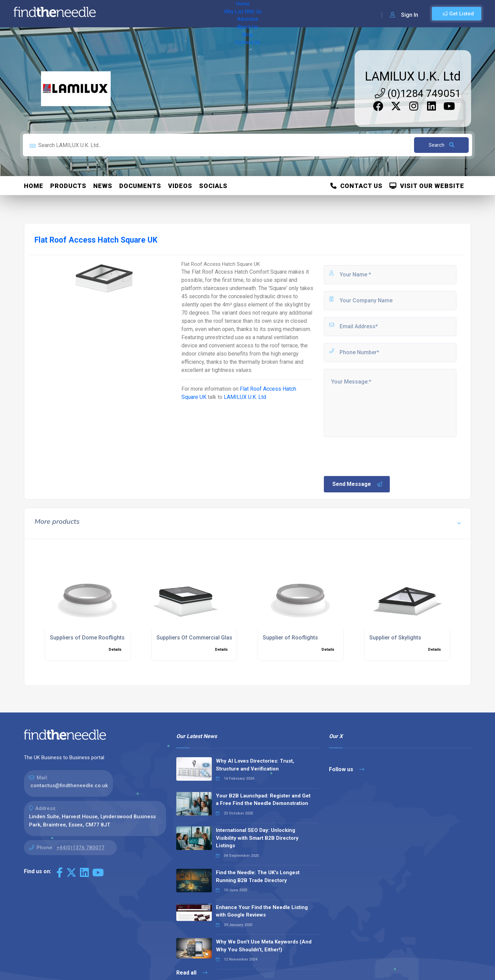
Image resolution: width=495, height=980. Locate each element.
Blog (249, 14)
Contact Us (276, 14)
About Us (225, 14)
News (103, 186)
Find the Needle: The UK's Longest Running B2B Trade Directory (258, 876)
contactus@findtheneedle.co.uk (69, 786)
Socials (213, 186)
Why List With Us (156, 14)
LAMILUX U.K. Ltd (413, 76)
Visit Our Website (427, 186)
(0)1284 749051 (418, 93)
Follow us (347, 769)
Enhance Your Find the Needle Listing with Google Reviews (262, 911)
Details (115, 650)
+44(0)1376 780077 (80, 848)
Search (442, 145)
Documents (140, 186)
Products (68, 186)
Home (121, 14)
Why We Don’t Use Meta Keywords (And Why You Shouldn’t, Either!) (264, 946)
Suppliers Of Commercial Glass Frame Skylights (217, 638)
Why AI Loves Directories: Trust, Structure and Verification (255, 765)
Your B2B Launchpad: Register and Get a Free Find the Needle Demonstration (263, 800)
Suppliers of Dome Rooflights (87, 638)
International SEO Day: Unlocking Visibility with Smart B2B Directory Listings (257, 838)
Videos (180, 186)
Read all (192, 973)
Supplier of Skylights (395, 638)
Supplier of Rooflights (290, 638)
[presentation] (375, 456)
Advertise (195, 14)
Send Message (358, 484)
